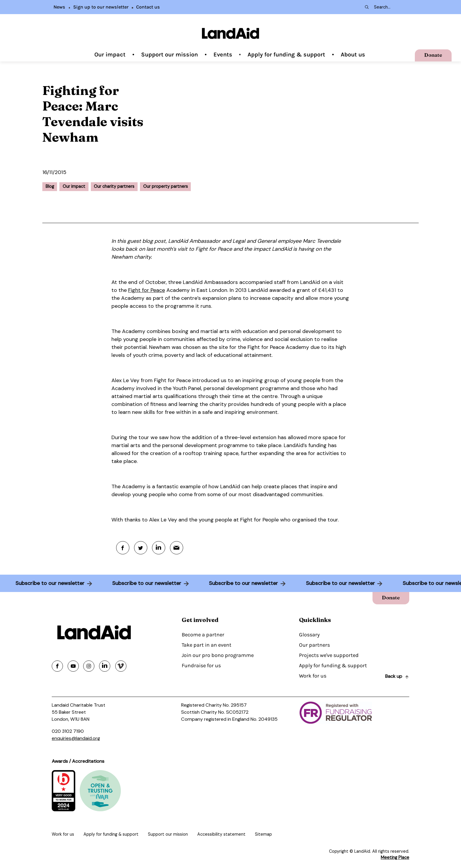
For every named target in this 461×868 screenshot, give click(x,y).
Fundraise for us (201, 665)
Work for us (313, 676)
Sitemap (263, 834)
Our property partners (166, 186)
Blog (50, 186)
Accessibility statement (221, 834)
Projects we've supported (329, 655)
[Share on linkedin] (105, 666)
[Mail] (177, 548)
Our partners (314, 645)
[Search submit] (366, 7)
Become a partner (203, 635)
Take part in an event (207, 645)
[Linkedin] (159, 548)
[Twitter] (141, 548)
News (59, 7)
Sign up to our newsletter (101, 7)
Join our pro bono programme (218, 655)
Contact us (148, 7)
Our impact (110, 55)
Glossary (309, 635)
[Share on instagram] (89, 666)
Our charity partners (114, 186)
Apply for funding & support (286, 55)
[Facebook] (123, 548)
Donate (433, 55)
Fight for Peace (147, 290)
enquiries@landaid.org (76, 738)
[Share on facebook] (57, 666)
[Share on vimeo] (121, 666)
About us (353, 55)
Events (223, 55)
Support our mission (169, 55)
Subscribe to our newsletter (47, 583)
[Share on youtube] (73, 666)
